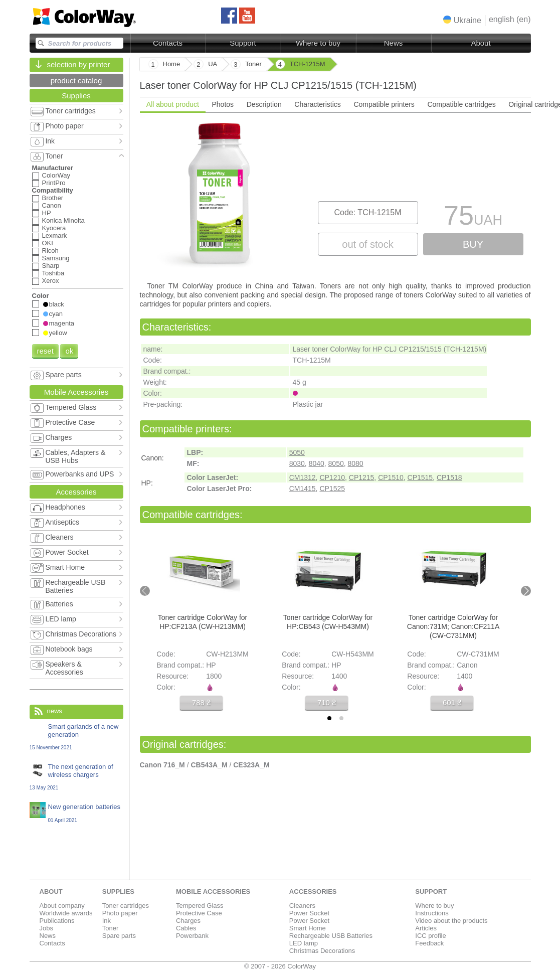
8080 (356, 463)
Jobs (46, 928)
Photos (223, 104)
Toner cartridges (126, 906)
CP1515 (420, 477)
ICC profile (430, 936)
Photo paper (120, 913)
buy (473, 244)
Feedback (429, 943)
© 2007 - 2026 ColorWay (280, 966)
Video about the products (451, 921)
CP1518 (449, 477)
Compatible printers (384, 104)
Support (243, 43)
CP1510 (391, 477)
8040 (317, 463)
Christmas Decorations (322, 951)
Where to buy (318, 43)
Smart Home (308, 928)
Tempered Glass (200, 906)
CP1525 (332, 489)
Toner (111, 928)
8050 (336, 463)
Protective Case (199, 913)
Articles (426, 928)
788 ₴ (201, 702)
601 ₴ (451, 702)
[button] (462, 20)
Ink (107, 921)
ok (69, 351)
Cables (186, 928)
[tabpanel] (335, 196)
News (394, 43)
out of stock (367, 244)
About (481, 43)
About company (62, 906)
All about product (172, 104)
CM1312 (303, 477)
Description (264, 104)
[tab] (329, 718)
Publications (57, 921)
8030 (297, 463)
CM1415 (303, 489)
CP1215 (362, 477)
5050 (297, 452)
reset (45, 351)
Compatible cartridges (461, 104)
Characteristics (318, 104)
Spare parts (119, 936)
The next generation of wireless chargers (76, 777)
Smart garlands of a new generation (76, 737)
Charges (188, 921)
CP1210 (332, 477)
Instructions (432, 913)
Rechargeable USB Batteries (331, 936)
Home (172, 64)
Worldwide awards (66, 913)
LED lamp (304, 943)
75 (473, 218)
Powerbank (192, 936)
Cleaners (302, 906)
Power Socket (309, 913)
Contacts (168, 43)
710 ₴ (326, 702)
